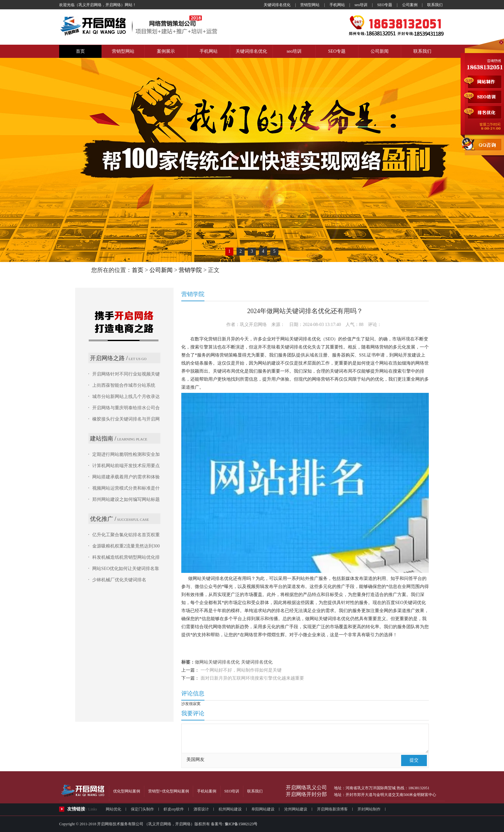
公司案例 (410, 5)
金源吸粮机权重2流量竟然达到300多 (126, 547)
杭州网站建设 (230, 809)
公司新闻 (380, 51)
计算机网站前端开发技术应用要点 (126, 466)
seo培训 (361, 5)
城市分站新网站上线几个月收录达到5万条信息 (126, 397)
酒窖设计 (201, 809)
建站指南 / (103, 439)
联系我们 (435, 5)
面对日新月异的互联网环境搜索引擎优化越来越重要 (252, 678)
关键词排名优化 (277, 5)
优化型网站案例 (127, 791)
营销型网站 (310, 5)
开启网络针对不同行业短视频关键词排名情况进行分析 (126, 375)
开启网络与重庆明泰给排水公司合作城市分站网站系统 (126, 408)
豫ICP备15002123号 (241, 824)
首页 (80, 51)
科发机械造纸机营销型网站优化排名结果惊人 (126, 558)
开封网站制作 (369, 809)
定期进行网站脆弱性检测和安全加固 (126, 455)
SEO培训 (232, 791)
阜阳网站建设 (263, 809)
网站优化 (113, 809)
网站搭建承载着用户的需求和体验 (126, 477)
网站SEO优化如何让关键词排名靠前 (126, 569)
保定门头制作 (142, 809)
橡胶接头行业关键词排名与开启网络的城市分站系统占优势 (126, 420)
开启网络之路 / (109, 358)
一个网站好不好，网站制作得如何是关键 (241, 670)
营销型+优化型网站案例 (169, 791)
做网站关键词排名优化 (217, 662)
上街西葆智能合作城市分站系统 (124, 385)
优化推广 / (103, 519)
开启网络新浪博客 (332, 809)
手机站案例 (207, 791)
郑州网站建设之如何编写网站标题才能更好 (126, 500)
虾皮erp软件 (174, 809)
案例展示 (166, 51)
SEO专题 (385, 5)
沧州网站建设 (296, 809)
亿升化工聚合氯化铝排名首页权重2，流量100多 (126, 535)
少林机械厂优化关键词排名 (119, 580)
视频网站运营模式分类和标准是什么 (126, 489)
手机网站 (337, 5)
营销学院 (190, 270)
